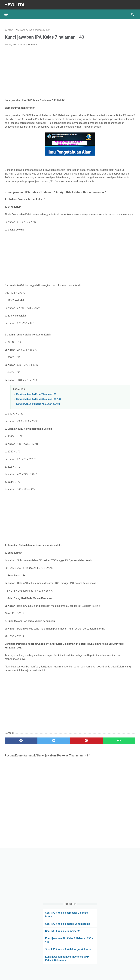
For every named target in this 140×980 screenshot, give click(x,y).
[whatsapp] (119, 740)
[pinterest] (86, 740)
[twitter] (54, 740)
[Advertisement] (70, 72)
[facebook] (21, 740)
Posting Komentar (29, 44)
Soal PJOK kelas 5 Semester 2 (62, 931)
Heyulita (15, 4)
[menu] (7, 14)
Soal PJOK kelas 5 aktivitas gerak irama (68, 949)
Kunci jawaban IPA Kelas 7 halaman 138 (36, 393)
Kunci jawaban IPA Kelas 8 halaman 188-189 (39, 398)
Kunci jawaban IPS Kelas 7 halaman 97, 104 (38, 403)
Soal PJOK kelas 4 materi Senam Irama (68, 924)
